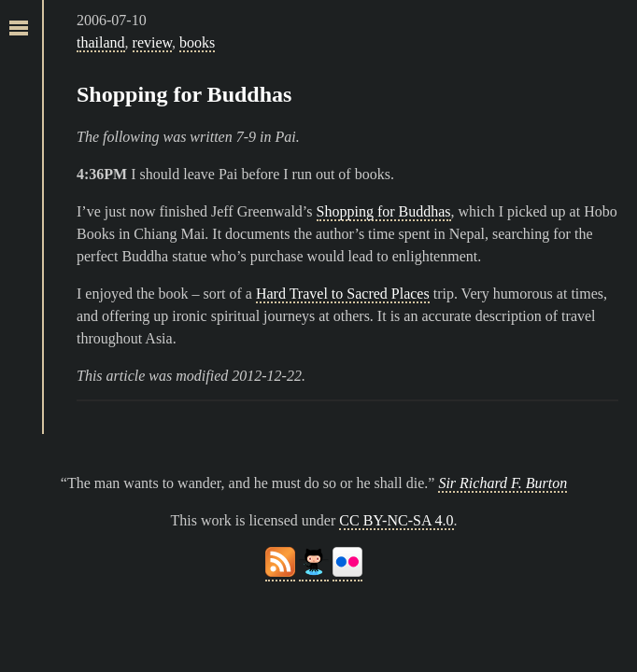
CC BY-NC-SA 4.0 (396, 520)
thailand (101, 42)
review (153, 42)
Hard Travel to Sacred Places (343, 294)
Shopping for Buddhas (184, 94)
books (197, 42)
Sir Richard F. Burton (503, 483)
